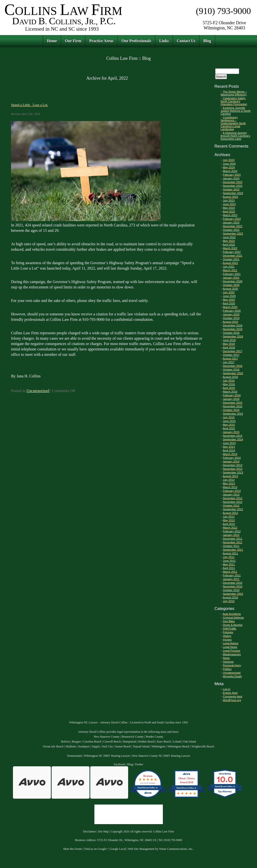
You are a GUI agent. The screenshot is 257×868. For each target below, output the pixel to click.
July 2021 (229, 267)
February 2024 (232, 175)
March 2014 (230, 454)
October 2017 (231, 355)
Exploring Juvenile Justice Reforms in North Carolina (235, 111)
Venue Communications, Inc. (176, 849)
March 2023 (230, 215)
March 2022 (230, 248)
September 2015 (233, 414)
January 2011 (231, 579)
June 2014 (229, 443)
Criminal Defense (233, 618)
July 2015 (229, 417)
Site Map (103, 831)
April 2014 (229, 450)
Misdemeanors (232, 654)
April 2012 (229, 524)
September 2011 (233, 550)
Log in (226, 689)
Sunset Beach (123, 746)
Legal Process (231, 651)
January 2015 (231, 432)
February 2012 (232, 531)
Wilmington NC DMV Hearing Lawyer (107, 756)
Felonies (228, 632)
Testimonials (74, 756)
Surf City (107, 746)
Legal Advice (230, 643)
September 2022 (233, 234)
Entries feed (230, 693)
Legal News (230, 647)
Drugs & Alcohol (233, 625)
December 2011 (233, 539)
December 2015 (233, 403)
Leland (177, 742)
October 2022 (231, 230)
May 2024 (229, 167)
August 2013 (230, 476)
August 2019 (230, 322)
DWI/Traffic (229, 629)
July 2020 (229, 292)
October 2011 (231, 546)
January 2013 (231, 495)
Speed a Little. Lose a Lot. (30, 105)
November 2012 (233, 502)
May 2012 (229, 520)
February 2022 (232, 252)
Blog (207, 41)
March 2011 (230, 572)
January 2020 (231, 314)
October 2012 (231, 506)
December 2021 (233, 256)
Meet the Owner (73, 849)
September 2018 (233, 336)
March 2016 (230, 392)
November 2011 (233, 542)
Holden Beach (146, 742)
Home (52, 41)
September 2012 (233, 509)
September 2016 (233, 373)
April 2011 (229, 568)
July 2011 (229, 557)
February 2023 (232, 219)
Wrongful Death (232, 676)
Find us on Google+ (96, 849)
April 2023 (229, 211)
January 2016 (231, 399)
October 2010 (231, 590)
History (227, 636)
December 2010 (233, 583)
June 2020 (229, 296)
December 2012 (233, 498)
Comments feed (232, 696)
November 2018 (233, 329)
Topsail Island (141, 746)
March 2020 (230, 307)
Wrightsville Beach (203, 746)
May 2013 (229, 484)
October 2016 (231, 370)
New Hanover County (106, 737)
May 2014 (229, 447)
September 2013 (233, 472)
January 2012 (231, 535)
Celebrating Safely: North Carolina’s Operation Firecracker (234, 101)
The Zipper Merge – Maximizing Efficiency (234, 93)
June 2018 (229, 340)
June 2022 (229, 237)
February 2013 (232, 491)
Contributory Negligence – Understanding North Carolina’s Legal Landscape (233, 123)
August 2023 (230, 197)
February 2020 (232, 311)
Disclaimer (90, 831)
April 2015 (229, 428)
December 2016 (233, 366)
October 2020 (231, 285)
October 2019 (231, 318)
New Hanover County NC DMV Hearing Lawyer (161, 756)
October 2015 (231, 410)
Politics (227, 669)
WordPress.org (232, 700)
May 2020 (229, 300)
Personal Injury (232, 665)
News (226, 658)
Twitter (139, 764)
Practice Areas (101, 41)
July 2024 (229, 160)
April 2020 (229, 303)
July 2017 (229, 362)
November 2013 (233, 469)
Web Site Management (141, 849)
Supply (96, 746)
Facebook (119, 764)
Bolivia (65, 742)
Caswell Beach (112, 742)
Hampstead (130, 742)
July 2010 (229, 601)
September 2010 (233, 594)
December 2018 (233, 325)
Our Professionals (136, 41)
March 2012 (230, 528)
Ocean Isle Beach (53, 746)
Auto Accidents (232, 614)
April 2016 (229, 388)
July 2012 (229, 517)
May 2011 (229, 564)
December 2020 (233, 281)
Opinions (228, 662)
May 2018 (229, 344)
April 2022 (229, 245)
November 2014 (233, 436)
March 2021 (230, 270)
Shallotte (71, 746)
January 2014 (231, 461)
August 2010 (230, 597)
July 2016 (229, 381)
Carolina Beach (92, 742)
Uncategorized (38, 391)
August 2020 (230, 289)
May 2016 (229, 384)
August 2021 (230, 263)
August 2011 (230, 553)
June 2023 (229, 204)
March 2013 (230, 487)
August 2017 (230, 359)
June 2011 (229, 561)
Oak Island (190, 742)
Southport (84, 746)
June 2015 (229, 421)
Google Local (118, 849)
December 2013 (233, 465)
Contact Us (186, 41)
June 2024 (229, 164)
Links (164, 41)
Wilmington (158, 746)
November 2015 (233, 406)
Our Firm (73, 41)
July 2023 (229, 200)
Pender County (155, 737)
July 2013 (229, 480)
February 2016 (232, 395)
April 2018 (229, 347)
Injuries (227, 640)
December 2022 (233, 226)
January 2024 (231, 178)
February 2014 (232, 458)
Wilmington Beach (178, 746)
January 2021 (231, 278)
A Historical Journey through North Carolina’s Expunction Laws (235, 136)
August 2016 (230, 377)
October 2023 (231, 189)
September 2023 (233, 193)
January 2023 (231, 223)
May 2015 (229, 425)
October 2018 (231, 333)
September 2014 (233, 439)
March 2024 (230, 171)
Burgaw (77, 742)
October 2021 (231, 259)
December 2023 (233, 182)
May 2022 (229, 241)
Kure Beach (164, 742)
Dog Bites (229, 621)
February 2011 (232, 575)
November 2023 (233, 186)
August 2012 (230, 513)
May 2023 (229, 208)
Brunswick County (133, 737)
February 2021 (232, 274)
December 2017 (233, 351)
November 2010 (233, 586)
